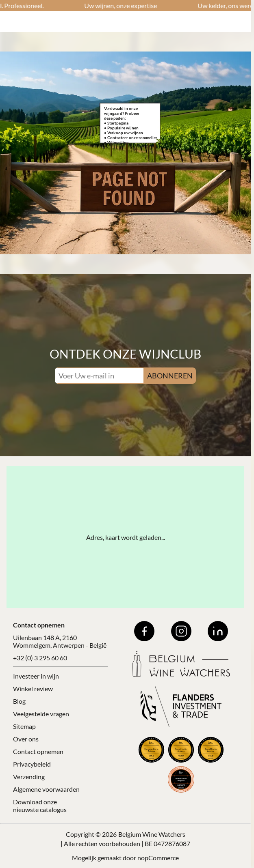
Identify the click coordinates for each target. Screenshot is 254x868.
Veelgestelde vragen (41, 714)
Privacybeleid (32, 764)
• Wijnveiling (116, 142)
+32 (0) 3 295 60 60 (40, 658)
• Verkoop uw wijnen (124, 133)
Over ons (26, 739)
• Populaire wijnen (121, 128)
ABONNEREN (170, 376)
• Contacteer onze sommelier (131, 138)
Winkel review (33, 689)
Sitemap (24, 726)
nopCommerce (158, 858)
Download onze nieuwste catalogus (40, 806)
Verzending (29, 777)
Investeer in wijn (36, 676)
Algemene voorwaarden (46, 789)
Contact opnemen (38, 751)
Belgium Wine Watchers (152, 834)
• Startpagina (116, 123)
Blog (19, 701)
